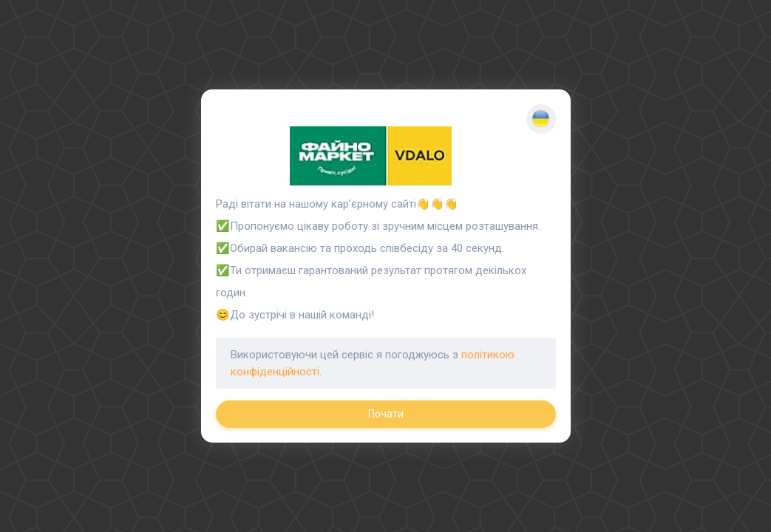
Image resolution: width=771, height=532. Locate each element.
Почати (386, 414)
